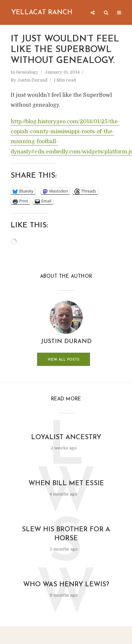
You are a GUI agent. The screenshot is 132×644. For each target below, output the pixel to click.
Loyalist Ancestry (66, 438)
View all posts (64, 360)
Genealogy (27, 72)
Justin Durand (32, 80)
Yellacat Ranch (42, 13)
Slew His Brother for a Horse (66, 534)
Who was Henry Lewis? (66, 585)
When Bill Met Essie (66, 484)
